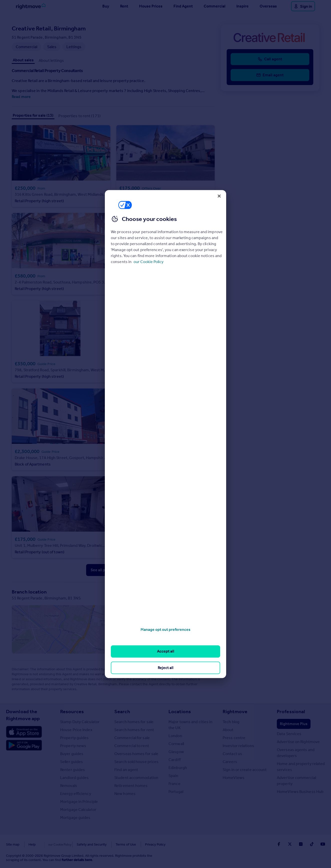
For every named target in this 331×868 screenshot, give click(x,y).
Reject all (166, 668)
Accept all (166, 651)
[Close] (219, 196)
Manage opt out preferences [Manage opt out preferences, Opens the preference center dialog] (165, 629)
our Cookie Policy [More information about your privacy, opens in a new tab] (149, 262)
